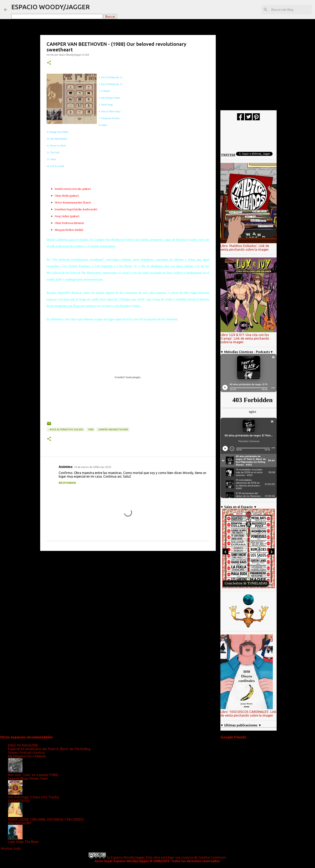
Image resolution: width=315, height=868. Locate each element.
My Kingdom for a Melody (27, 756)
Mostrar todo (11, 849)
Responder (67, 483)
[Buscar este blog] (291, 10)
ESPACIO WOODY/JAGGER (51, 7)
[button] (49, 63)
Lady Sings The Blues (23, 842)
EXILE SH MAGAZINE (23, 745)
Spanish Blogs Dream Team (28, 778)
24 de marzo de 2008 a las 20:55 (93, 467)
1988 (91, 429)
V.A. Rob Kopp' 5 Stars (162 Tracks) (34, 797)
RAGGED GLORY (20, 823)
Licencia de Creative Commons (204, 857)
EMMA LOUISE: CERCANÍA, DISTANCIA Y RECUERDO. (46, 819)
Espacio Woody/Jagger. (128, 857)
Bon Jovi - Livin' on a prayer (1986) (33, 775)
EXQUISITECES (19, 801)
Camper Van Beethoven (113, 429)
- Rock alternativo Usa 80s (66, 429)
